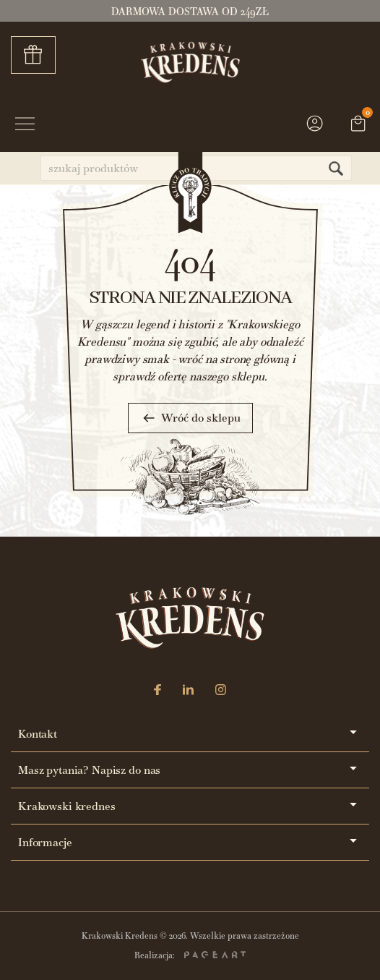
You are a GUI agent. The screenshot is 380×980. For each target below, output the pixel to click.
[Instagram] (221, 691)
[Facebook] (157, 691)
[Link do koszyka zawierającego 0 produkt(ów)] (358, 125)
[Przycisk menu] (25, 125)
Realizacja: (190, 955)
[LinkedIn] (188, 691)
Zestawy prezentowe (38, 55)
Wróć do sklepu (190, 418)
